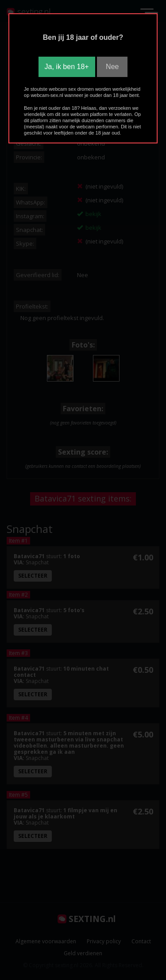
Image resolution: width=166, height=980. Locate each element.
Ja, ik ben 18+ (67, 67)
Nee (112, 67)
